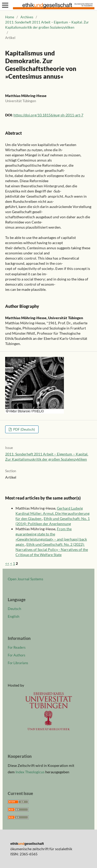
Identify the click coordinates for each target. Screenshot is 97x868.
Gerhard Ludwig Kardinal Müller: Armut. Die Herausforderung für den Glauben (53, 513)
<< (7, 563)
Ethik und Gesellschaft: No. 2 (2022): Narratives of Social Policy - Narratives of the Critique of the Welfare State (52, 549)
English (14, 616)
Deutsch (14, 609)
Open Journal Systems (25, 579)
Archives (27, 17)
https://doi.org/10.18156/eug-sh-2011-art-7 (48, 115)
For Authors (17, 655)
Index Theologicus (30, 772)
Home (10, 17)
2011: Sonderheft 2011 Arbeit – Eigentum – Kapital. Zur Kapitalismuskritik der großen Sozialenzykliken (47, 25)
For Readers (17, 647)
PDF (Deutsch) (24, 429)
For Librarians (18, 663)
